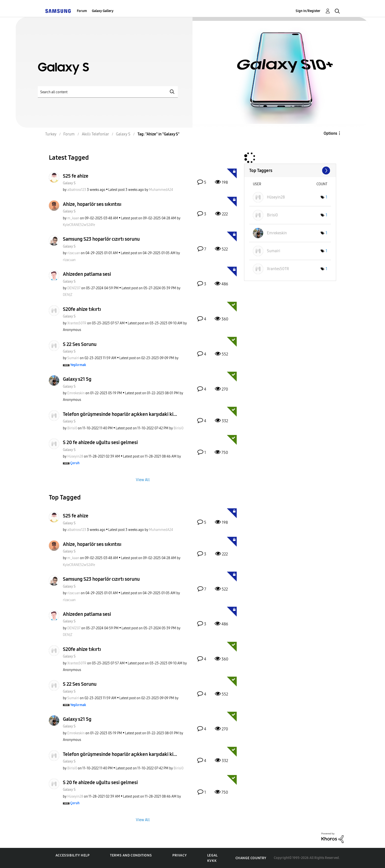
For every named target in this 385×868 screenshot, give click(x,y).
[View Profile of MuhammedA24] (161, 190)
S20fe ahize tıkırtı (82, 309)
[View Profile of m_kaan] (73, 218)
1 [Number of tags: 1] (326, 197)
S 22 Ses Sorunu (80, 344)
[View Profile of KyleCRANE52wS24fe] (79, 225)
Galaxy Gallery (103, 11)
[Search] (108, 92)
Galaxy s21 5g (77, 379)
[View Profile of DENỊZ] (68, 295)
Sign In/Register (308, 11)
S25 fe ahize (76, 176)
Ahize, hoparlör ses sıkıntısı (92, 204)
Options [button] (330, 133)
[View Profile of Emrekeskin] (76, 393)
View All (143, 480)
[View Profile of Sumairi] (73, 358)
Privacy (179, 855)
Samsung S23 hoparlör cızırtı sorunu (101, 239)
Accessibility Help (73, 855)
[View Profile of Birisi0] (72, 428)
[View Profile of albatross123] (77, 190)
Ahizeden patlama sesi (87, 274)
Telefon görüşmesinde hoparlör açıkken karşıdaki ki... (120, 414)
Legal (213, 855)
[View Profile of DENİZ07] (74, 288)
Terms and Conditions (131, 855)
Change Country (251, 858)
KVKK (212, 861)
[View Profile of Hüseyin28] (75, 456)
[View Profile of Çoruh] (75, 463)
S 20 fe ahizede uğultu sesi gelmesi (100, 442)
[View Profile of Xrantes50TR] (77, 323)
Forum (82, 11)
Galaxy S (69, 183)
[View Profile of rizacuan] (74, 253)
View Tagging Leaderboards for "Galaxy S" (290, 171)
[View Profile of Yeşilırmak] (78, 365)
